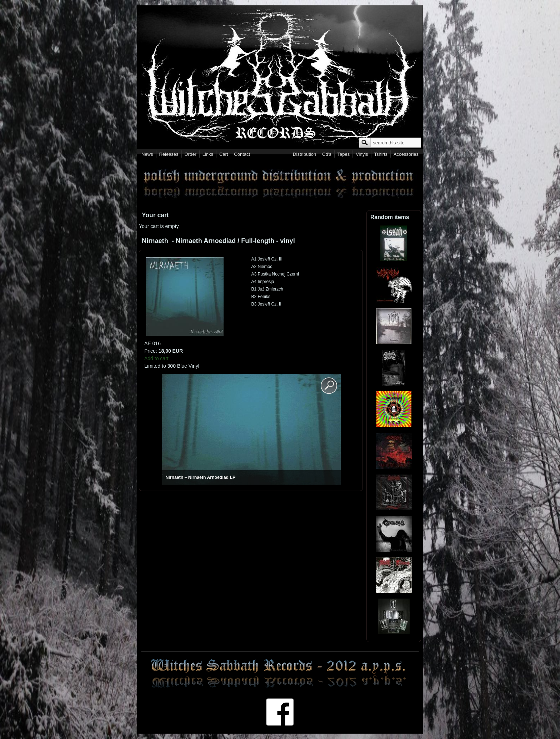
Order (191, 154)
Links (208, 154)
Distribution (304, 154)
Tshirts (381, 154)
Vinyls (362, 154)
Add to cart (156, 358)
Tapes (344, 154)
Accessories (406, 154)
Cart (224, 154)
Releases (169, 154)
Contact (242, 154)
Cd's (327, 154)
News (147, 154)
